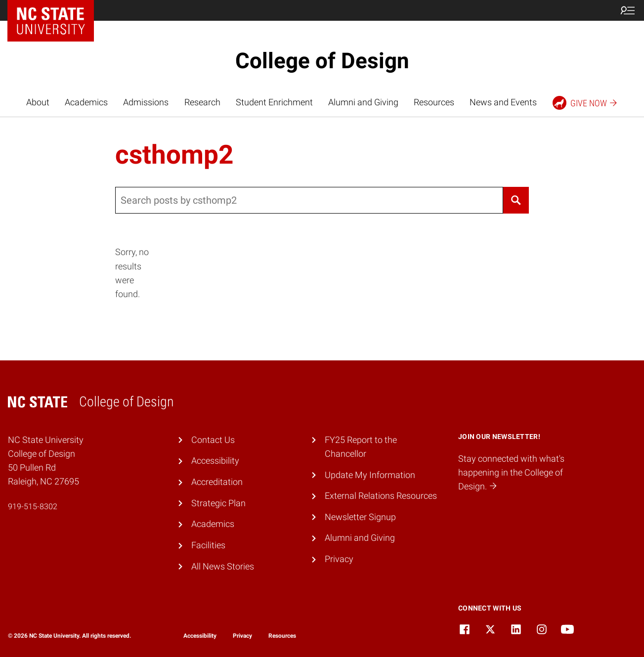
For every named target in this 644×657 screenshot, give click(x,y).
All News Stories (223, 567)
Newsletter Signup (360, 517)
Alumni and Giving (363, 102)
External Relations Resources (381, 496)
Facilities (208, 545)
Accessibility (215, 461)
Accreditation (217, 482)
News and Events (503, 102)
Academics (86, 102)
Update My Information (370, 475)
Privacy (339, 559)
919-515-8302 (33, 506)
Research (202, 102)
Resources (434, 102)
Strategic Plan (218, 503)
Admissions (146, 102)
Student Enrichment (274, 102)
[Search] (516, 200)
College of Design (322, 61)
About (38, 102)
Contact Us (213, 440)
